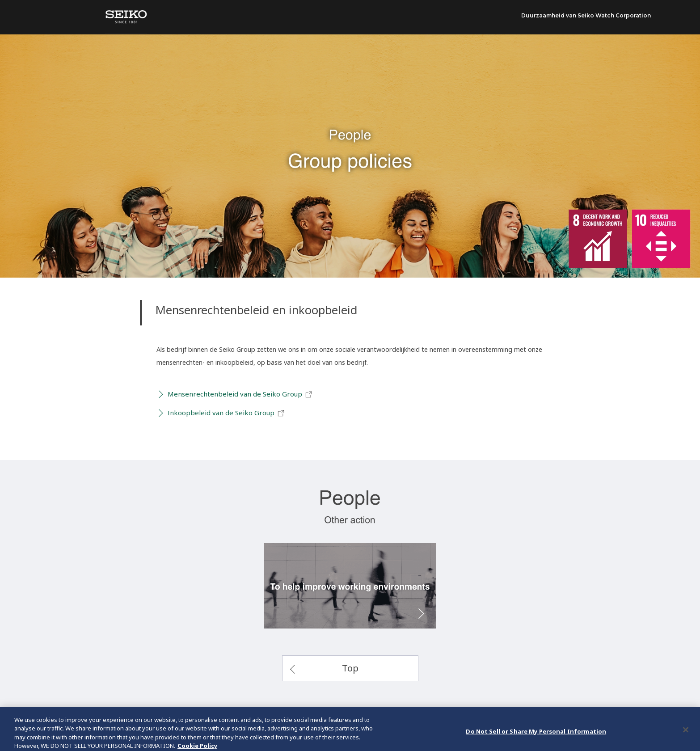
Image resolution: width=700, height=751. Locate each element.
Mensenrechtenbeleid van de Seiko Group (240, 394)
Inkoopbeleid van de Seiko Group (226, 413)
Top (350, 668)
